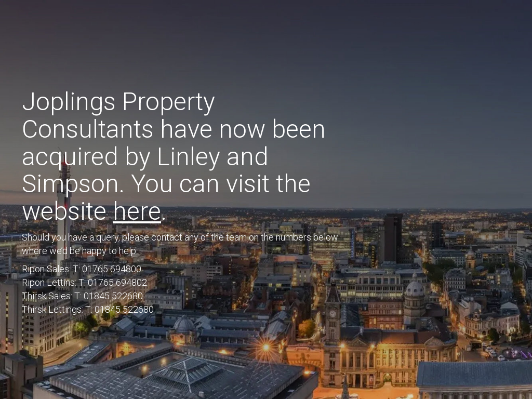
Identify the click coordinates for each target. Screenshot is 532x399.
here (137, 211)
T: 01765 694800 (107, 269)
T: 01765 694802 (113, 282)
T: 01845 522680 (109, 296)
